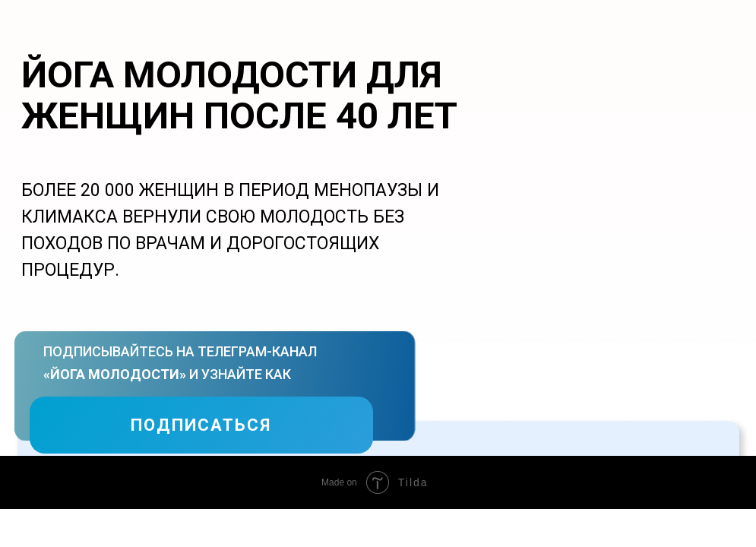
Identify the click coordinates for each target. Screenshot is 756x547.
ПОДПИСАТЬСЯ (201, 425)
